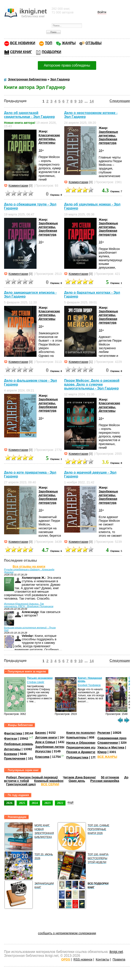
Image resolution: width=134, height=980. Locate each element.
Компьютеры (77, 737)
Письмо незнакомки (40, 678)
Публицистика (77, 757)
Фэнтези (11, 739)
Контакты (102, 959)
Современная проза (113, 738)
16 (40, 150)
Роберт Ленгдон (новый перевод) (32, 777)
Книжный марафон (49, 781)
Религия (104, 733)
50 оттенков (110, 777)
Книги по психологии (83, 733)
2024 (35, 803)
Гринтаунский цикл (21, 784)
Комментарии (18, 186)
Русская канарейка (105, 781)
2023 (47, 803)
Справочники (108, 743)
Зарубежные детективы (108, 134)
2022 (60, 803)
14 (92, 101)
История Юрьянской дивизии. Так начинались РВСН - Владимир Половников (29, 605)
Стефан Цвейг (36, 682)
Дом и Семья (45, 742)
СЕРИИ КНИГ (21, 52)
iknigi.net (116, 952)
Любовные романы (19, 744)
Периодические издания (85, 747)
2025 (22, 803)
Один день (77, 781)
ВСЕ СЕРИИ (50, 784)
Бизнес (41, 733)
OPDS (66, 959)
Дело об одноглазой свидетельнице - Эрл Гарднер (30, 115)
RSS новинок (83, 959)
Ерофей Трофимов (89, 685)
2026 (9, 803)
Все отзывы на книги (29, 566)
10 (81, 101)
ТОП (49, 43)
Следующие (120, 101)
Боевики (11, 754)
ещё (71, 802)
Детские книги (46, 737)
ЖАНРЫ (69, 43)
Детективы (47, 143)
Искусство (43, 751)
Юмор (102, 752)
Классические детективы (49, 137)
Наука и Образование (83, 743)
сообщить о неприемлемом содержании (67, 933)
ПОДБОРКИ (51, 52)
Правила (119, 959)
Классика (42, 757)
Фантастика (13, 733)
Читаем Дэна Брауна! (79, 777)
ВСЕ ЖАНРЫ (107, 757)
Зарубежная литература (108, 141)
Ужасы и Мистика (111, 747)
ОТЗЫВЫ (93, 43)
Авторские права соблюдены (67, 65)
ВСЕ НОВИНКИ (23, 43)
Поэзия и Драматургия (84, 752)
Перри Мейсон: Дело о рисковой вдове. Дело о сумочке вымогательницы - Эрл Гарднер (92, 384)
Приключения (15, 758)
